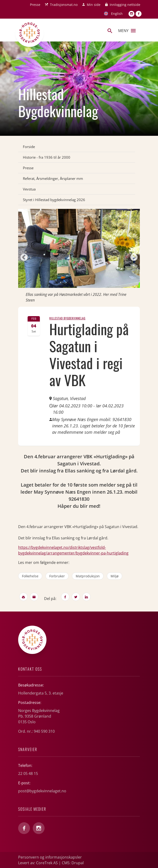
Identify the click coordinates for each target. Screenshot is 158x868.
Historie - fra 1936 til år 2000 (47, 157)
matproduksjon (88, 576)
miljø (114, 576)
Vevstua (29, 189)
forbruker (57, 576)
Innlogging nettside (125, 5)
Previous (24, 258)
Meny (127, 31)
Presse (35, 5)
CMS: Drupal (73, 863)
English (117, 14)
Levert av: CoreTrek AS (38, 863)
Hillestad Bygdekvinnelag (67, 318)
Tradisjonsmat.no (64, 5)
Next (134, 258)
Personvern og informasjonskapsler (50, 857)
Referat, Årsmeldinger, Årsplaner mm (53, 178)
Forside (29, 147)
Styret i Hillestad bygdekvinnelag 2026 (54, 200)
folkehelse (30, 576)
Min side (94, 5)
